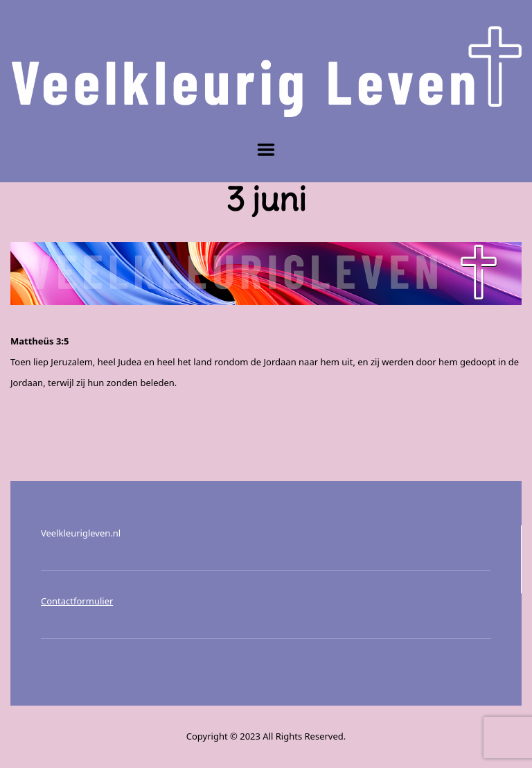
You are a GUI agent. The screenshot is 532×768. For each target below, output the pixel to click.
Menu (266, 150)
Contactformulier (77, 601)
